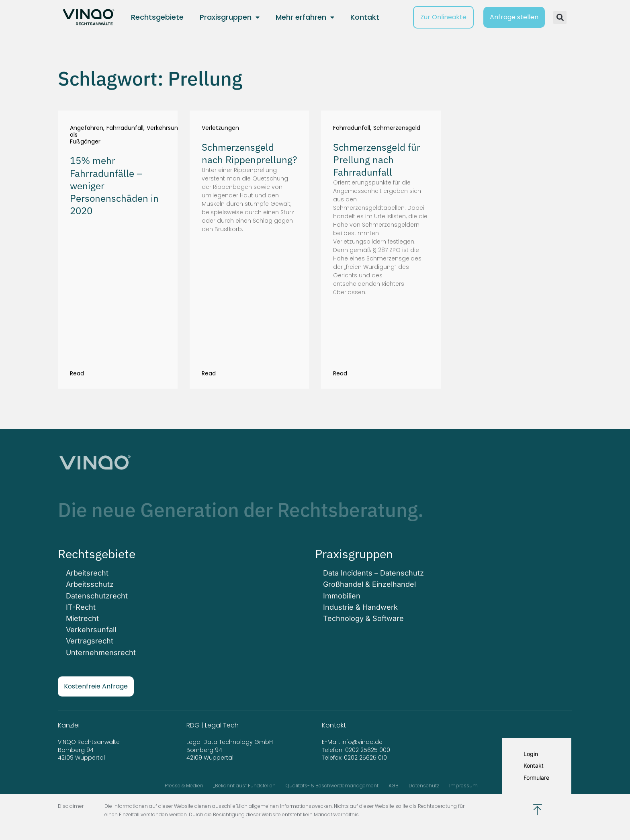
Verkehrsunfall (167, 128)
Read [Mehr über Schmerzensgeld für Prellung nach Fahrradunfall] (340, 373)
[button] (560, 17)
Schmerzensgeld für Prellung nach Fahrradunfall (377, 160)
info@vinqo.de (363, 742)
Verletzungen (220, 128)
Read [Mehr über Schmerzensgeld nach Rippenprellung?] (209, 373)
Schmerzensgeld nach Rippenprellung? (249, 153)
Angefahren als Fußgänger (87, 135)
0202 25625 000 (368, 750)
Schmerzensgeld (397, 128)
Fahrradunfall (125, 128)
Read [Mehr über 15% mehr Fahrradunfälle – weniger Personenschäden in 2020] (77, 373)
